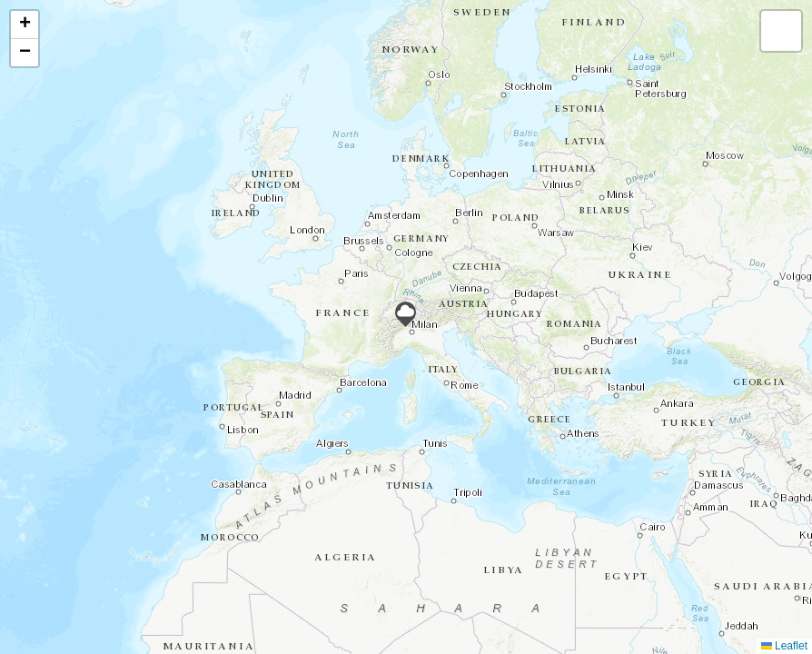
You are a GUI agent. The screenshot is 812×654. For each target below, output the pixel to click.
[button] (406, 314)
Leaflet (784, 646)
